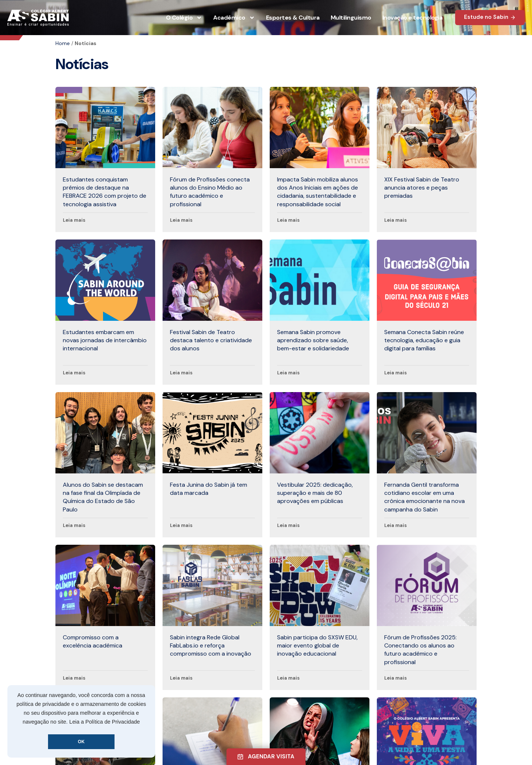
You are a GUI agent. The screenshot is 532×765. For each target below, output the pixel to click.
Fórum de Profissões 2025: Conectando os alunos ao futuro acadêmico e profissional (420, 650)
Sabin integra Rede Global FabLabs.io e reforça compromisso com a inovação (211, 646)
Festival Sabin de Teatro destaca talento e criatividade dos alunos (211, 340)
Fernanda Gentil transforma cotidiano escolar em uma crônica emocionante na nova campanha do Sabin (424, 497)
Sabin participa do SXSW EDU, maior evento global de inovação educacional (317, 646)
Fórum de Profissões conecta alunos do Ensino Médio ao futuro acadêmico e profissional (210, 192)
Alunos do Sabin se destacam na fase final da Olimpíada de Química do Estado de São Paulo (103, 497)
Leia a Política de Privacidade (105, 722)
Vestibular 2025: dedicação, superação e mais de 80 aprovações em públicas (315, 493)
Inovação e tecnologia (412, 18)
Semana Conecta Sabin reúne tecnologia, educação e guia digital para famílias (424, 340)
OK (81, 742)
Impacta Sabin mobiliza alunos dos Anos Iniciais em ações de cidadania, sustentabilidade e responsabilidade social (318, 192)
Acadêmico (234, 18)
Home (63, 43)
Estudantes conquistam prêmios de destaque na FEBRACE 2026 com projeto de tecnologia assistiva (105, 192)
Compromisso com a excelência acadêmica (93, 641)
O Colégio (184, 18)
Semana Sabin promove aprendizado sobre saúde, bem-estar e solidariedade (313, 340)
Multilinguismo (351, 18)
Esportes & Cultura (293, 18)
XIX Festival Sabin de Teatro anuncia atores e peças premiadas (422, 188)
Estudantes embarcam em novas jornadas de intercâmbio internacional (105, 340)
